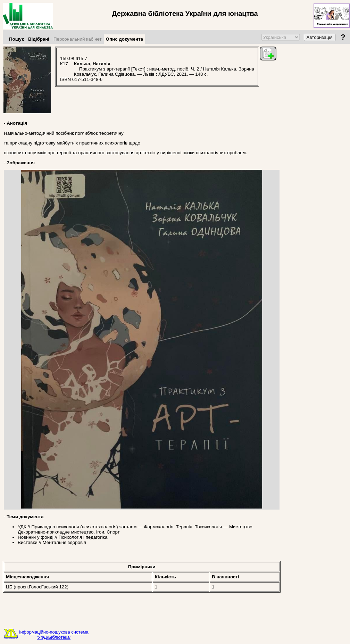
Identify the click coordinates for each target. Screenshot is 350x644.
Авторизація (320, 37)
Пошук (16, 39)
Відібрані (39, 39)
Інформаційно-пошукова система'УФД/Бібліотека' (54, 635)
